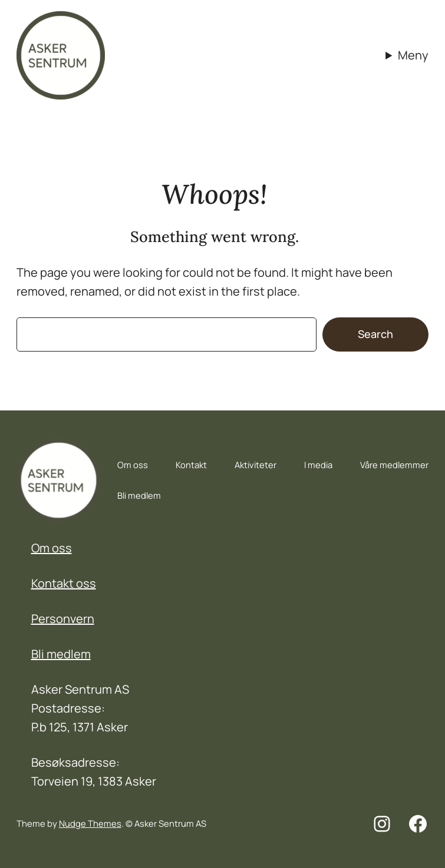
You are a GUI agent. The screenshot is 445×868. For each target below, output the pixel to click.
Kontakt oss (64, 583)
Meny (413, 55)
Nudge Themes (90, 823)
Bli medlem (61, 654)
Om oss (52, 548)
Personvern (63, 619)
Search (375, 334)
